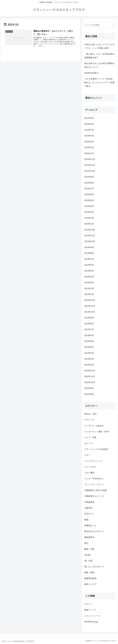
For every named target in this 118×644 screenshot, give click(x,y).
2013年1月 (89, 365)
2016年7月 (89, 130)
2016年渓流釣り (92, 73)
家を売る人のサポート (94, 531)
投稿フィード (90, 610)
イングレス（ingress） (95, 426)
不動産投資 (89, 502)
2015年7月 (89, 189)
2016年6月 (89, 136)
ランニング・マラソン (94, 484)
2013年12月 (90, 300)
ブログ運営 (89, 473)
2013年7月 (89, 330)
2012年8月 (89, 394)
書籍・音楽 (89, 549)
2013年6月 (89, 335)
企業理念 (88, 508)
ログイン (88, 604)
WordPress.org (91, 622)
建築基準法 (89, 537)
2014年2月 (89, 288)
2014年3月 (89, 283)
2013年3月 (89, 353)
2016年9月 (89, 124)
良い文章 (88, 561)
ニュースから (90, 467)
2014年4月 (89, 277)
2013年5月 (89, 341)
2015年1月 (89, 224)
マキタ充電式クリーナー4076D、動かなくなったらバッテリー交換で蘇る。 (99, 83)
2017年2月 (89, 118)
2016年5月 (89, 142)
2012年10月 (90, 382)
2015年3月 (89, 212)
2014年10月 (90, 241)
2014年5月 (89, 271)
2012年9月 (89, 388)
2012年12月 (90, 371)
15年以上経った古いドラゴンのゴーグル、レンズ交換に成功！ (100, 46)
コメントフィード (92, 616)
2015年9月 (89, 177)
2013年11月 (90, 306)
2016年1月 (89, 153)
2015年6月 (89, 194)
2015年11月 (90, 165)
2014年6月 (89, 265)
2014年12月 (90, 230)
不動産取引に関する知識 (95, 490)
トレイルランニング (93, 461)
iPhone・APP (91, 414)
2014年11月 (90, 236)
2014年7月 (89, 259)
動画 (86, 520)
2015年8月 (89, 183)
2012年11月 (90, 376)
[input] (100, 25)
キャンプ (88, 443)
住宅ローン (89, 514)
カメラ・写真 (90, 437)
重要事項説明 (90, 578)
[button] (113, 25)
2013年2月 (89, 359)
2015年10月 (90, 171)
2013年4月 (89, 347)
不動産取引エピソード (94, 496)
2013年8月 (89, 324)
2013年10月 (90, 312)
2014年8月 (89, 253)
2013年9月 (89, 318)
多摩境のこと (90, 526)
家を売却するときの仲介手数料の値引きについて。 (99, 65)
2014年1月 (89, 294)
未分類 (87, 555)
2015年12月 (90, 159)
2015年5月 (89, 200)
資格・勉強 (89, 572)
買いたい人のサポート (94, 567)
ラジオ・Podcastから (94, 479)
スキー (87, 455)
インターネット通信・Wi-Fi (97, 432)
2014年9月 (89, 247)
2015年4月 (89, 206)
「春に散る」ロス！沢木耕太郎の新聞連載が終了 (99, 56)
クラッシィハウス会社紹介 (96, 449)
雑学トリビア (90, 584)
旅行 (86, 543)
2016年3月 (89, 147)
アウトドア (89, 420)
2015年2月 (89, 218)
